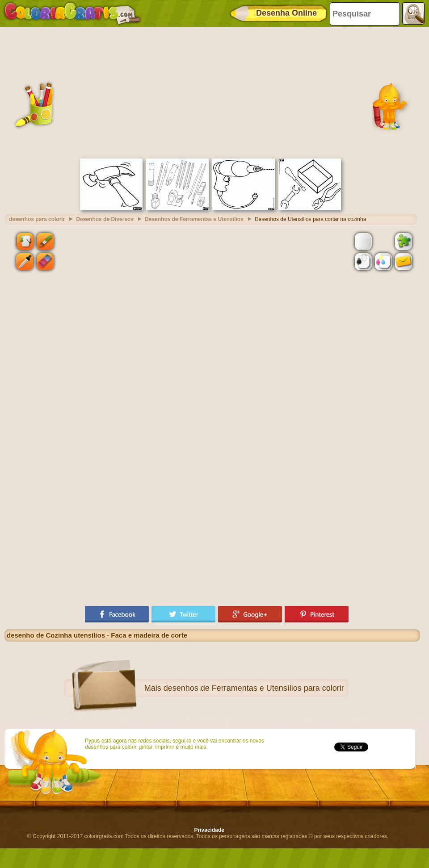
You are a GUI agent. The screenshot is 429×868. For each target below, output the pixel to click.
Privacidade (209, 830)
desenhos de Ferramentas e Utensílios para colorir (254, 688)
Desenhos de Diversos (105, 219)
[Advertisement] (212, 92)
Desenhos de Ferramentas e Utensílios (194, 219)
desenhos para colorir (37, 219)
